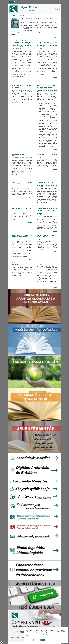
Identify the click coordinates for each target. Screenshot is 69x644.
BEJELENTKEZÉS (11, 2)
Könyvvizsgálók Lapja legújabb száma (34, 18)
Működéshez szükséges (39, 637)
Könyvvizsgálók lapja (18, 15)
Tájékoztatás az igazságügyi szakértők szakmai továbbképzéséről (22, 182)
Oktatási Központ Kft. (15, 638)
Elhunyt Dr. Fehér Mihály (44, 263)
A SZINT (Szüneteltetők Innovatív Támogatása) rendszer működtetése (47, 154)
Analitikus (48, 637)
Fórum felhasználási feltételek (27, 638)
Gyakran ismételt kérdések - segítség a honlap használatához (29, 639)
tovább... (55, 37)
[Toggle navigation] (57, 9)
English (59, 2)
